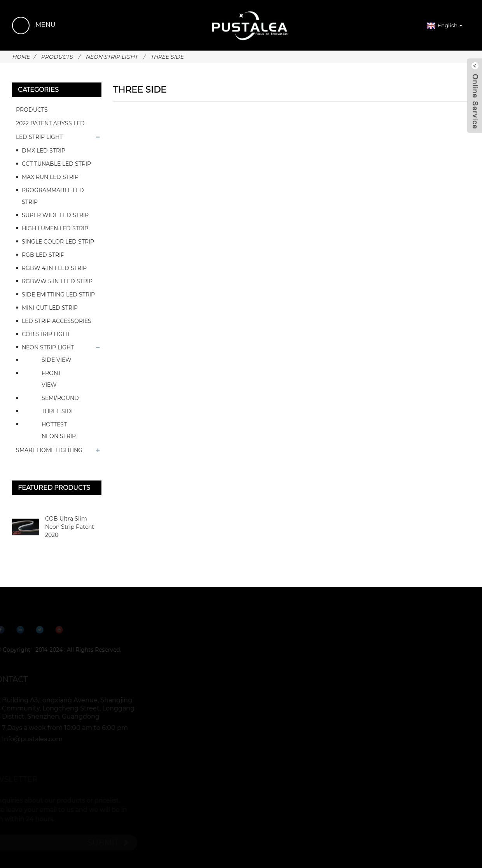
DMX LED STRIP (44, 151)
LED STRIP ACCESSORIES (57, 321)
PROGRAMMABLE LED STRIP (53, 196)
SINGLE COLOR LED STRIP (58, 242)
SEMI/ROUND (60, 398)
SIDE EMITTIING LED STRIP (58, 295)
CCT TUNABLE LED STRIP (56, 164)
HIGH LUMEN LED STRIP (55, 228)
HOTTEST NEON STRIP (59, 430)
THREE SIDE (167, 57)
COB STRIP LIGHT (46, 334)
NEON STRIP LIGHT (112, 57)
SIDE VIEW (57, 360)
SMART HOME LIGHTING (49, 450)
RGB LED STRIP (43, 255)
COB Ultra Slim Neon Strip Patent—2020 (72, 527)
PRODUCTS (57, 57)
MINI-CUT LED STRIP (50, 308)
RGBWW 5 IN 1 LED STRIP (57, 281)
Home (21, 57)
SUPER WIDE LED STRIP (55, 215)
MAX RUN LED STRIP (50, 177)
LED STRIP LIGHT (39, 137)
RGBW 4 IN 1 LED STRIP (54, 268)
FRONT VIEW (51, 379)
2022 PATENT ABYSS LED (50, 123)
